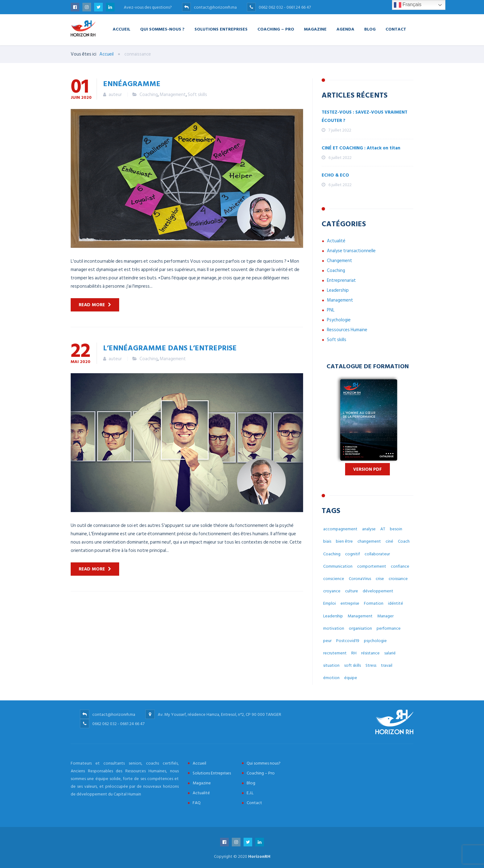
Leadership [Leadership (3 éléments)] (333, 616)
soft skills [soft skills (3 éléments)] (353, 665)
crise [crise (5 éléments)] (380, 579)
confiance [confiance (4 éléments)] (400, 566)
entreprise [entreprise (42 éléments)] (350, 603)
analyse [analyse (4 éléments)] (369, 529)
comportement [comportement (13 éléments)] (372, 566)
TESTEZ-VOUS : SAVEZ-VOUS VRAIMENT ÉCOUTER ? (365, 116)
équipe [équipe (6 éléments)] (351, 678)
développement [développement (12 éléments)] (378, 591)
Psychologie (339, 320)
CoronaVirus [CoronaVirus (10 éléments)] (360, 579)
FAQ (197, 803)
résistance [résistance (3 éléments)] (370, 653)
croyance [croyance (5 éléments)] (332, 591)
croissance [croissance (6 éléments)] (398, 579)
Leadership (338, 290)
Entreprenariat (341, 280)
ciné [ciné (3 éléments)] (389, 541)
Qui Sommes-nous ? (162, 29)
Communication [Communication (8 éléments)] (338, 566)
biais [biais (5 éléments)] (327, 541)
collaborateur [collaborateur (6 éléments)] (377, 554)
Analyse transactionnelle (351, 251)
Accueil (121, 29)
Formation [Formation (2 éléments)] (374, 603)
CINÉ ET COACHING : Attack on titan (361, 148)
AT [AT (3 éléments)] (383, 529)
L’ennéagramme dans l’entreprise (170, 348)
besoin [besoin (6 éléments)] (396, 529)
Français (408, 5)
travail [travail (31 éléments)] (387, 665)
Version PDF (367, 469)
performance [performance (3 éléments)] (389, 628)
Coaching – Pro (276, 29)
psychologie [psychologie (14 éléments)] (375, 641)
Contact (396, 29)
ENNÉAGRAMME (132, 83)
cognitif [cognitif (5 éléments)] (353, 554)
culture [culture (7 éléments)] (352, 591)
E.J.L (250, 793)
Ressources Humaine (347, 330)
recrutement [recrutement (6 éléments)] (335, 653)
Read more (92, 305)
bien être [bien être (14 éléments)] (344, 541)
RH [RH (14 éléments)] (354, 653)
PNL (331, 310)
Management (173, 95)
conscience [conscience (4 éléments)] (334, 579)
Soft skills (197, 95)
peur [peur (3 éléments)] (327, 641)
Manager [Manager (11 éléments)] (385, 616)
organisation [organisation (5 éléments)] (360, 628)
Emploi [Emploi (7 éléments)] (330, 603)
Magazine (315, 29)
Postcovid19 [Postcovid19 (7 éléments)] (348, 641)
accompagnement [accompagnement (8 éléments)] (340, 529)
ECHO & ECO (335, 175)
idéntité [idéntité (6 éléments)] (396, 603)
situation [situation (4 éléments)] (331, 665)
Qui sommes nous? (264, 763)
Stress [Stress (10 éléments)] (371, 665)
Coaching (149, 95)
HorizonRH (259, 856)
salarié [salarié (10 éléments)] (390, 653)
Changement (340, 261)
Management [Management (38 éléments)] (360, 616)
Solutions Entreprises (221, 29)
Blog (370, 29)
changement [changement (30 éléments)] (369, 541)
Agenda (345, 29)
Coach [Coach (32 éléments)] (404, 541)
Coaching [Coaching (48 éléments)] (332, 554)
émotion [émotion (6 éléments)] (331, 678)
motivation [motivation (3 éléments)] (334, 628)
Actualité (336, 241)
